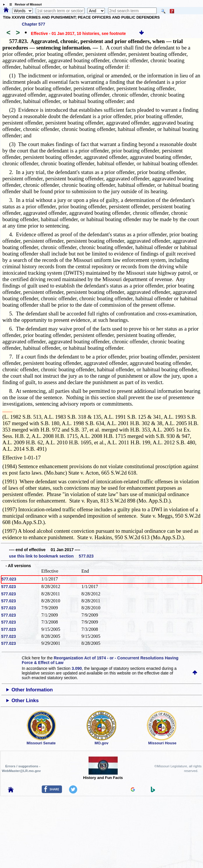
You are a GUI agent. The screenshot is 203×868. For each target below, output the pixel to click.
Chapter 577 (33, 24)
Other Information (32, 690)
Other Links (25, 701)
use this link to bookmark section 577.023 (51, 556)
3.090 (77, 668)
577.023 (9, 579)
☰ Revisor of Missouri (24, 5)
